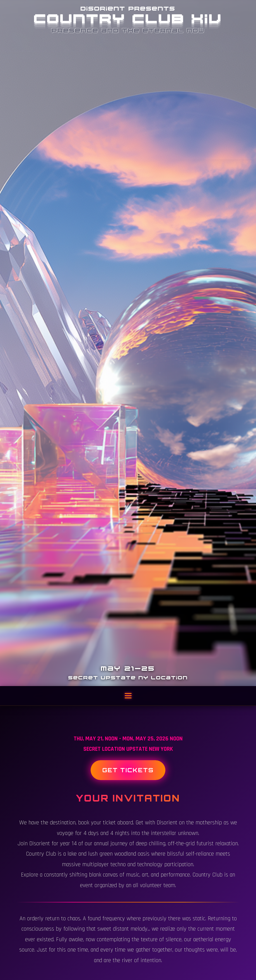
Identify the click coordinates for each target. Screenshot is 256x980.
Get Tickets (128, 770)
